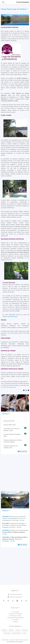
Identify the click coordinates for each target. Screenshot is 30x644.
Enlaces (16, 622)
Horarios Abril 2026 (9, 421)
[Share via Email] (28, 390)
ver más (22, 520)
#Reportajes (25, 630)
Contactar (16, 620)
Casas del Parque (12, 317)
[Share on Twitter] (26, 390)
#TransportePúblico (16, 633)
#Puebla (18, 630)
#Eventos (11, 630)
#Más (24, 633)
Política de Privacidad (16, 614)
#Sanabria (4, 630)
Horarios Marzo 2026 (9, 425)
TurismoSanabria (23, 2)
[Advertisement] (15, 473)
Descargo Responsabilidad (16, 618)
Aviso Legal (16, 612)
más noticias (22, 545)
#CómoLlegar (7, 633)
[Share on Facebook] (24, 390)
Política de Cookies (16, 616)
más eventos (22, 451)
